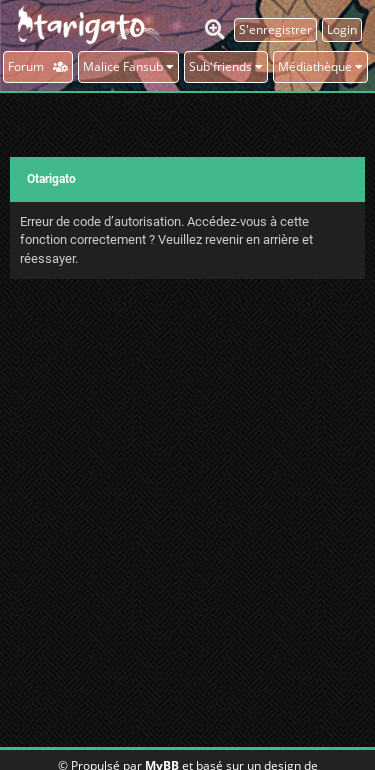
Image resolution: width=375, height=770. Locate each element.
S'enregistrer (275, 29)
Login (342, 29)
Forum (38, 66)
